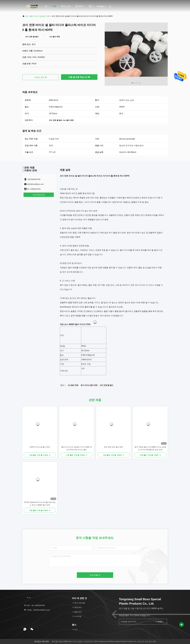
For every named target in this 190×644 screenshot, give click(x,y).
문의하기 (80, 6)
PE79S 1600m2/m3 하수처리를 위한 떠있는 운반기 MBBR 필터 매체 (40, 504)
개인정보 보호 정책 (41, 641)
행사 (91, 6)
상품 (31, 16)
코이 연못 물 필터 (107, 385)
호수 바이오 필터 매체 (89, 385)
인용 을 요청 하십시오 (79, 77)
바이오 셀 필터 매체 (42, 16)
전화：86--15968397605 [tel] (34, 605)
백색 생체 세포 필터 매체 (113, 447)
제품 (54, 6)
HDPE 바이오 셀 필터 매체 (40, 447)
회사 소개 (66, 6)
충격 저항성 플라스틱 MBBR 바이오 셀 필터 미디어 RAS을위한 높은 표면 (150, 448)
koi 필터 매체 (73, 385)
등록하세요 (160, 622)
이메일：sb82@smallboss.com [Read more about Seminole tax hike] (37, 610)
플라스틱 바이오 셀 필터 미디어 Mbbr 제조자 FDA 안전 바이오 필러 (77, 448)
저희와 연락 (41, 77)
